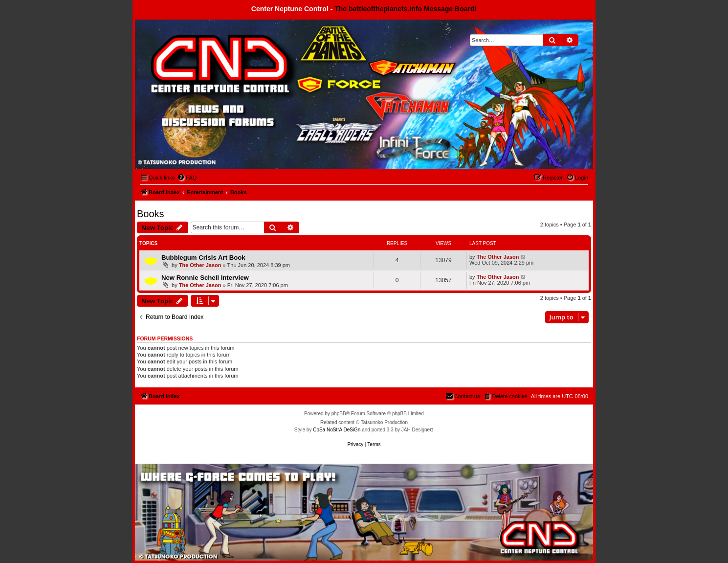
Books (151, 214)
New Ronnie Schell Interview (205, 278)
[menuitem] (187, 178)
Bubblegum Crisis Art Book (203, 258)
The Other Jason (200, 265)
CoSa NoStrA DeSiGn (337, 430)
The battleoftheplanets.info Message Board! (406, 9)
